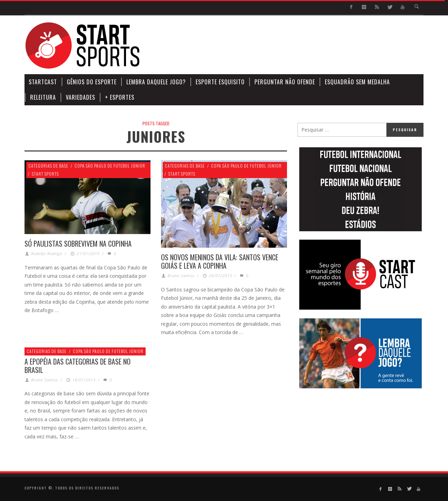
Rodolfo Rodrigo (47, 253)
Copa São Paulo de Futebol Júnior (110, 166)
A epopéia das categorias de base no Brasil (78, 366)
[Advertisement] (296, 45)
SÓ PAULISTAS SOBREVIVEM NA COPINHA (78, 244)
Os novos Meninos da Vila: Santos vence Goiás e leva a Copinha (220, 261)
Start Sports (45, 174)
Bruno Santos (181, 276)
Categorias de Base (48, 166)
